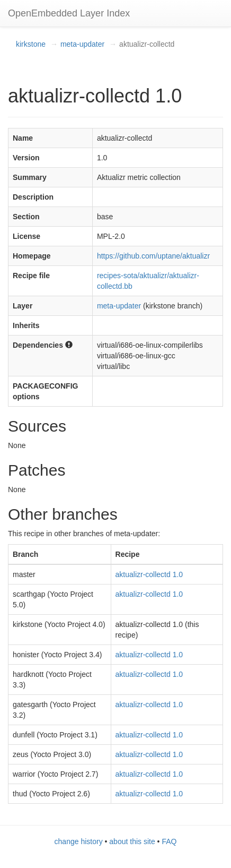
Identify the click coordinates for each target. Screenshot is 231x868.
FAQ (169, 841)
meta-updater (82, 44)
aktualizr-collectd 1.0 (149, 574)
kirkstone (31, 44)
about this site (132, 841)
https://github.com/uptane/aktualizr (153, 256)
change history (79, 841)
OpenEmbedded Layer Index (69, 13)
